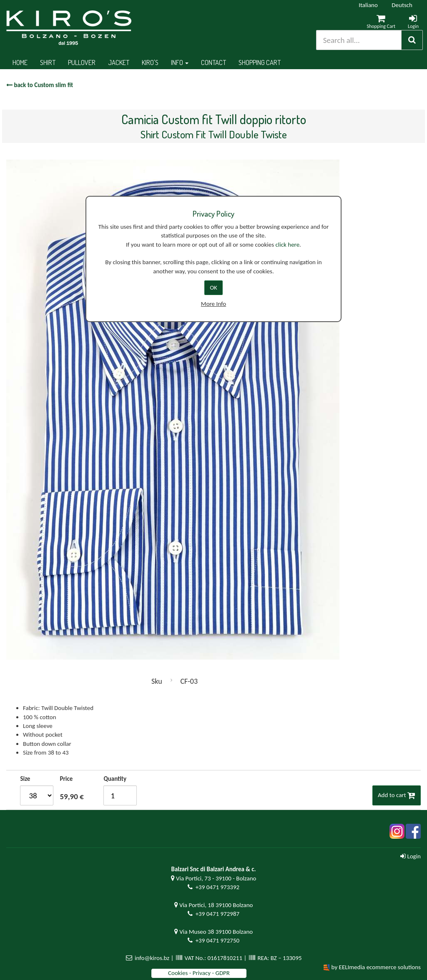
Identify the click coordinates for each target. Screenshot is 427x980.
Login (411, 856)
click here (287, 245)
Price (66, 779)
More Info (213, 304)
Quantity (115, 779)
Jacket (119, 62)
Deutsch (402, 5)
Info (180, 62)
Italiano (368, 5)
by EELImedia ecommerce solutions (376, 967)
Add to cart (397, 795)
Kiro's (150, 62)
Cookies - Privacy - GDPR (199, 973)
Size (25, 779)
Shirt (48, 62)
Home (20, 62)
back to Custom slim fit (40, 85)
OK (213, 287)
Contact (213, 62)
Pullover (82, 62)
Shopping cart (260, 62)
